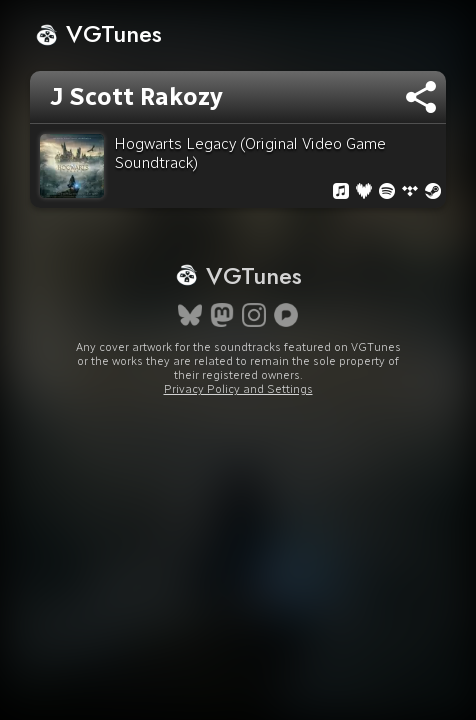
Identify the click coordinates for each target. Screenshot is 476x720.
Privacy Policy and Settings (238, 389)
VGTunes (98, 33)
